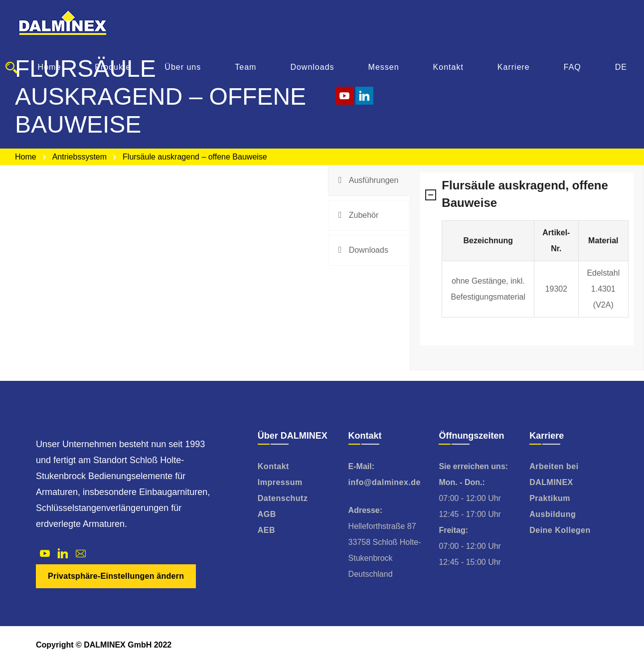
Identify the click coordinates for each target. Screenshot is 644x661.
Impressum (280, 482)
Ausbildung (553, 514)
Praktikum (550, 498)
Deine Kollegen (560, 530)
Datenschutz (283, 498)
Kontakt (273, 466)
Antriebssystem (80, 157)
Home (26, 157)
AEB (266, 530)
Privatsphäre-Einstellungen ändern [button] (116, 576)
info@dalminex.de (385, 482)
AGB (267, 514)
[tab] (368, 180)
